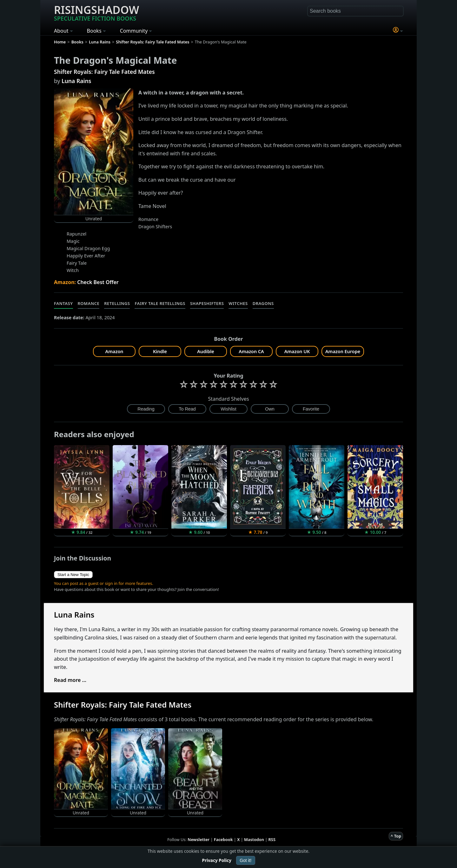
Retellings (117, 303)
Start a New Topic (73, 575)
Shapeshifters (207, 303)
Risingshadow (96, 12)
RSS (272, 839)
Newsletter (199, 839)
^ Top (396, 836)
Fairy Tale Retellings (160, 303)
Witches (238, 303)
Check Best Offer (98, 282)
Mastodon (254, 839)
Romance (89, 303)
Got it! (245, 860)
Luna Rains (76, 81)
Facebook (223, 839)
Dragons (263, 303)
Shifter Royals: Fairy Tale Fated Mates (104, 72)
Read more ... (70, 680)
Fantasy (63, 303)
